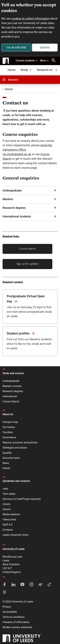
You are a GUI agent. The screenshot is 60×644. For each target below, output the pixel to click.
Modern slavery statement (17, 627)
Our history (9, 427)
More (44, 60)
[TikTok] (49, 585)
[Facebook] (4, 585)
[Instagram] (31, 585)
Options (45, 47)
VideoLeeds (9, 519)
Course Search (27, 248)
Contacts (8, 530)
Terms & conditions (14, 617)
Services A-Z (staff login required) (22, 499)
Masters (11, 80)
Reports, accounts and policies (20, 443)
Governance (9, 437)
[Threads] (4, 592)
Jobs (5, 489)
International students (17, 216)
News (6, 463)
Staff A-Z (8, 525)
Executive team (11, 458)
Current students (27, 60)
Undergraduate (12, 190)
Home (12, 70)
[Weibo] (40, 585)
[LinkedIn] (13, 585)
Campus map (10, 422)
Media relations (11, 514)
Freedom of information (16, 622)
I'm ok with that (16, 47)
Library (6, 504)
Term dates (9, 494)
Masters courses (12, 386)
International (10, 396)
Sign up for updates (27, 264)
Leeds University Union (15, 535)
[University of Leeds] (22, 639)
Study (26, 70)
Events (6, 468)
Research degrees (14, 208)
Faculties (8, 432)
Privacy (7, 607)
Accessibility (10, 612)
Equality (7, 453)
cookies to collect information (30, 19)
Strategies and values (15, 448)
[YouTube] (22, 585)
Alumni (7, 509)
